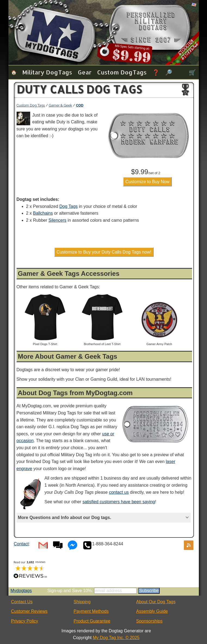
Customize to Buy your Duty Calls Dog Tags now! (104, 252)
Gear (85, 72)
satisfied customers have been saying (119, 502)
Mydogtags (21, 591)
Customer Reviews (29, 611)
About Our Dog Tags (156, 602)
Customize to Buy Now (147, 182)
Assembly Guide (152, 611)
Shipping (82, 602)
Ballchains (43, 213)
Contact (21, 544)
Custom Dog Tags (122, 72)
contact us (119, 492)
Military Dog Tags (47, 72)
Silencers (57, 220)
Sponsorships (149, 621)
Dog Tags (68, 206)
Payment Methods (91, 611)
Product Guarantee (92, 621)
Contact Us (22, 602)
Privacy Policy (25, 621)
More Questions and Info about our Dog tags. (65, 518)
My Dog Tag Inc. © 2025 (116, 638)
